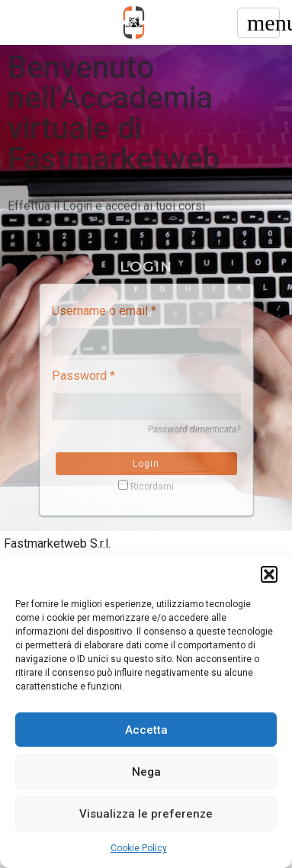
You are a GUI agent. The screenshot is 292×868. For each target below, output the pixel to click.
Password (83, 376)
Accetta (146, 730)
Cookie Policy (139, 848)
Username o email (104, 311)
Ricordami (146, 486)
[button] (269, 574)
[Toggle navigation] (258, 23)
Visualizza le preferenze (146, 814)
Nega (146, 772)
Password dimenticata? (194, 429)
